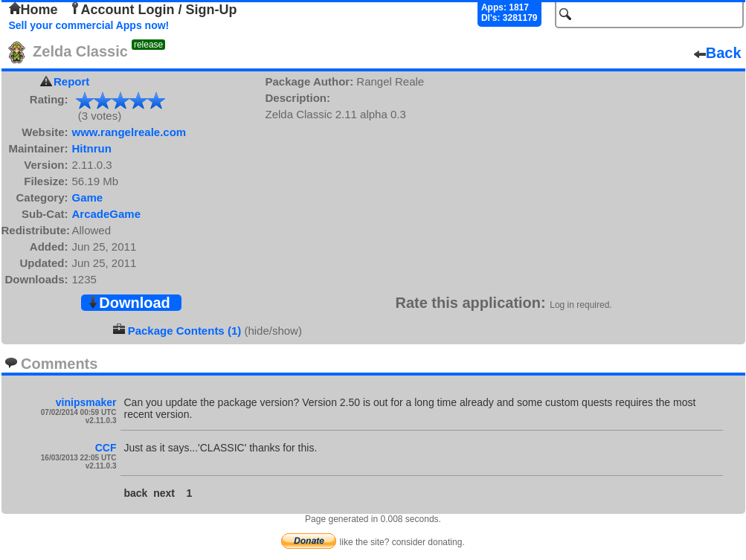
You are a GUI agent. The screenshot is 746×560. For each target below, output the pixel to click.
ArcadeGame (107, 214)
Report (71, 81)
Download (129, 303)
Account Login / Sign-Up (153, 10)
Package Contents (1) (185, 331)
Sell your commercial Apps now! (89, 25)
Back (718, 53)
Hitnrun (92, 148)
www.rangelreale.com (129, 132)
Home (33, 10)
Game (88, 197)
